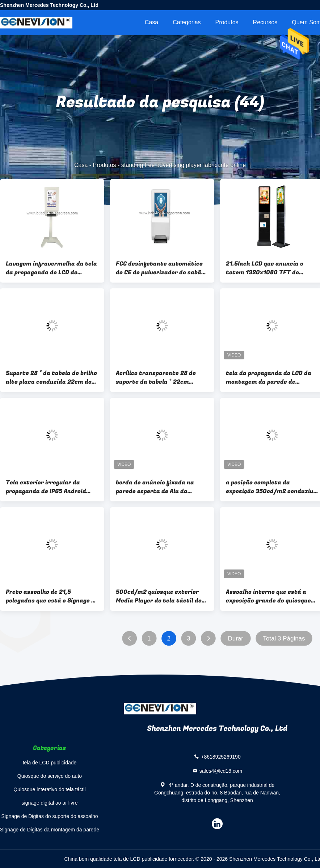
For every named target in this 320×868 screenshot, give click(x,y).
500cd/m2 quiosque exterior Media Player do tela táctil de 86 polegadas (159, 596)
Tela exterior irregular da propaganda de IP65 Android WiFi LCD (46, 487)
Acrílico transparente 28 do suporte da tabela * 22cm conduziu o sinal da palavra (156, 377)
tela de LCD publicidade (50, 763)
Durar (235, 639)
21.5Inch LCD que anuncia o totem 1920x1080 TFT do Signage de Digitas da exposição (272, 268)
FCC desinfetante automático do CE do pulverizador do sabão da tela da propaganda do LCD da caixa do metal (160, 268)
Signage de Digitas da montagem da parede (50, 830)
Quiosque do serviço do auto (50, 776)
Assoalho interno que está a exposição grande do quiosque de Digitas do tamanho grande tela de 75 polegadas (270, 596)
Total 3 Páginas (284, 639)
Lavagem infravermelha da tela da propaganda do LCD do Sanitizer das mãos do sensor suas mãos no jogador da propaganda (51, 268)
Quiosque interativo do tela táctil (49, 789)
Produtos (227, 22)
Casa (151, 22)
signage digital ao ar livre (50, 803)
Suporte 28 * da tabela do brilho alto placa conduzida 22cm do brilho (51, 377)
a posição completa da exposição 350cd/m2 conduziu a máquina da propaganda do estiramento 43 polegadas (272, 487)
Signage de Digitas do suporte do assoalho (50, 816)
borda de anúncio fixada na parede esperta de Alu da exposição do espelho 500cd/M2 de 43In (162, 487)
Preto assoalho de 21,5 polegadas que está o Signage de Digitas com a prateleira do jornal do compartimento (52, 596)
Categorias (187, 22)
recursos (265, 22)
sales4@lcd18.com (221, 771)
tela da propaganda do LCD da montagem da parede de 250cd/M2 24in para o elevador (271, 377)
